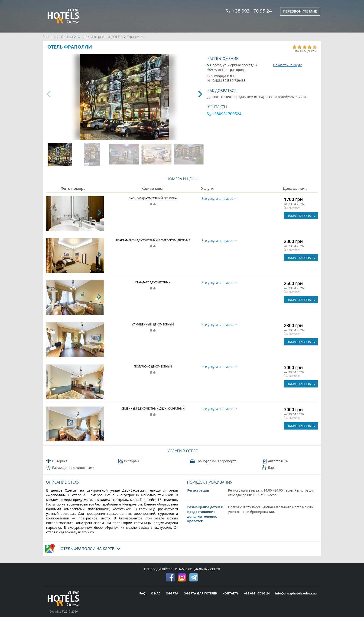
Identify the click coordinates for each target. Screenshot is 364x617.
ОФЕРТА (172, 593)
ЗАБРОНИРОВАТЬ (301, 216)
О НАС (156, 593)
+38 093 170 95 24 (249, 11)
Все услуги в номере (219, 199)
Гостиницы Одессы (58, 37)
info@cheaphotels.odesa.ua (296, 593)
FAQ (143, 593)
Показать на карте (288, 65)
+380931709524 (224, 114)
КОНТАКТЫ (231, 593)
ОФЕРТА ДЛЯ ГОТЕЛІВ (201, 593)
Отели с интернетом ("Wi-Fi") (100, 37)
